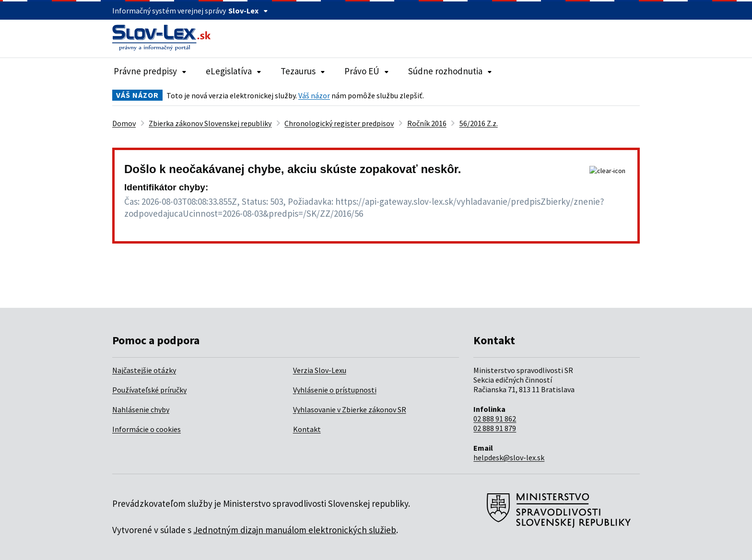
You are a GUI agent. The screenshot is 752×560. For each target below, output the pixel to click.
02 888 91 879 (495, 428)
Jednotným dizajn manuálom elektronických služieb (295, 530)
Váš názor (314, 95)
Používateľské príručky (149, 390)
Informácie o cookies (147, 429)
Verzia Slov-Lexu (320, 370)
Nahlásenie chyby (141, 409)
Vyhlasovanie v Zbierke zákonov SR (350, 409)
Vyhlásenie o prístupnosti (335, 390)
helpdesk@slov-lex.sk (509, 457)
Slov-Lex (248, 11)
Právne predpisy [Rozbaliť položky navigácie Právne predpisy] (150, 71)
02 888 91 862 (495, 419)
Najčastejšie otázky (144, 370)
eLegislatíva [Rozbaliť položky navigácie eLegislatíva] (234, 71)
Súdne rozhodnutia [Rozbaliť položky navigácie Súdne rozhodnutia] (450, 71)
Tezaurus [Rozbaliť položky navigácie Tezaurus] (303, 71)
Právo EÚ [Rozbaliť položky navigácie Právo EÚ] (367, 71)
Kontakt (307, 429)
